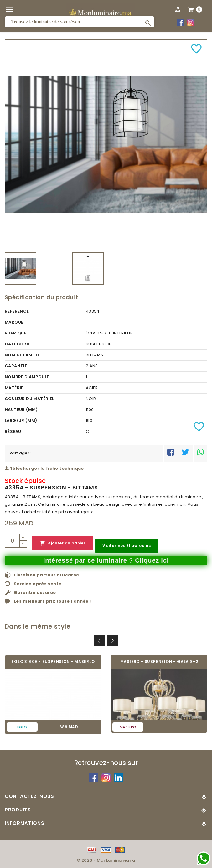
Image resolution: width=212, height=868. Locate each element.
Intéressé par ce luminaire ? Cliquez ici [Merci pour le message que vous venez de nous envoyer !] (106, 560)
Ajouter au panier (62, 543)
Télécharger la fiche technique (44, 468)
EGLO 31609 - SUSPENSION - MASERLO (53, 662)
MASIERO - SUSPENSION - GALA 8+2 (159, 662)
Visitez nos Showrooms (127, 546)
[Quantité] (12, 541)
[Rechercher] (80, 22)
